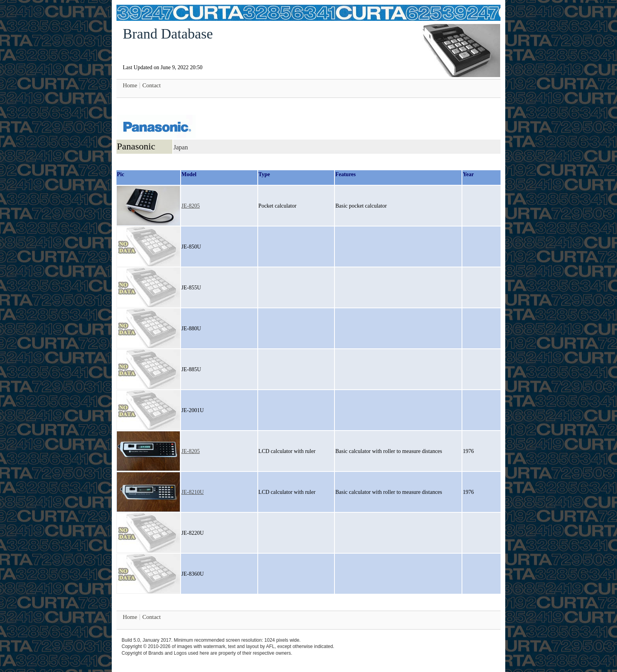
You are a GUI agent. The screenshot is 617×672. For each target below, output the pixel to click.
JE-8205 (191, 206)
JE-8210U (193, 492)
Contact (152, 85)
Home (130, 85)
